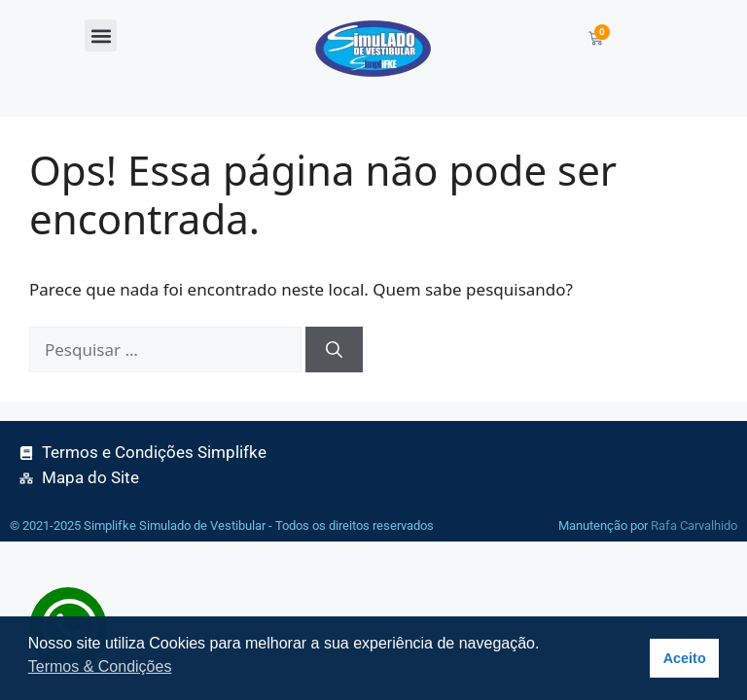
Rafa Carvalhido (694, 525)
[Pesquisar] (334, 350)
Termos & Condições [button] (100, 666)
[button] (101, 35)
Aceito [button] (685, 658)
